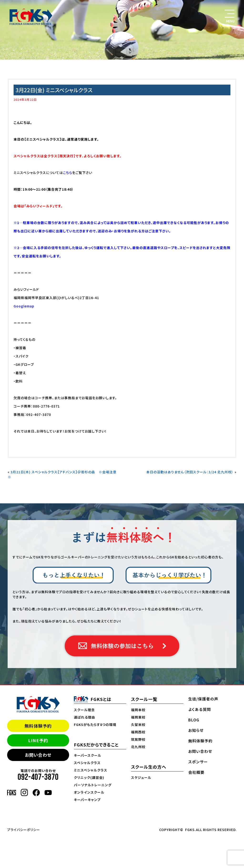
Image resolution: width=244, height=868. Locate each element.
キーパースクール (88, 755)
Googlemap (24, 306)
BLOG (194, 720)
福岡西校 (138, 732)
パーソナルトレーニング (93, 785)
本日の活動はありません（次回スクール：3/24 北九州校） (190, 472)
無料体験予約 (38, 726)
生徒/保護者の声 (203, 699)
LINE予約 (38, 740)
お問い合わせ (38, 755)
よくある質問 (200, 709)
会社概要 (196, 772)
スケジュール (141, 777)
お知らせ (196, 730)
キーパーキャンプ (87, 800)
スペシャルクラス (87, 763)
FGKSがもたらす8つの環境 (95, 725)
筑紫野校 (138, 739)
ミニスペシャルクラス (91, 770)
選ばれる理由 (84, 717)
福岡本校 (138, 710)
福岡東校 (138, 717)
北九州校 (138, 747)
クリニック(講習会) (89, 777)
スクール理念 (84, 710)
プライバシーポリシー (24, 830)
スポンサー (198, 762)
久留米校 (138, 725)
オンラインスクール (89, 792)
